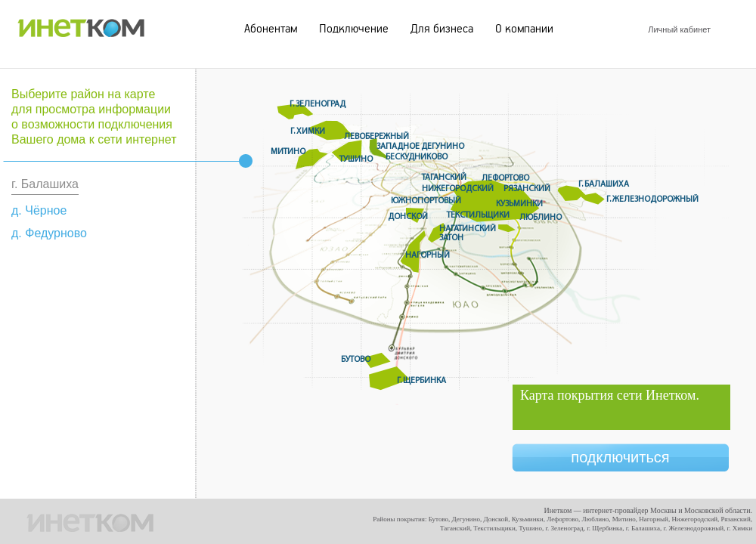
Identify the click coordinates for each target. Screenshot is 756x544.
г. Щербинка (421, 381)
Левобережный (376, 137)
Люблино (541, 218)
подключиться (620, 457)
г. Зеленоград (318, 104)
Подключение (354, 29)
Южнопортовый (426, 201)
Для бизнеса (442, 29)
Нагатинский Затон (468, 233)
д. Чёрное (39, 210)
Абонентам (271, 29)
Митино (288, 152)
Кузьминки (519, 204)
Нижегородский (458, 189)
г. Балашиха (604, 184)
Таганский (444, 178)
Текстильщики (478, 215)
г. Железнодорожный (652, 199)
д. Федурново (49, 233)
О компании (524, 29)
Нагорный (428, 255)
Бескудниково (417, 157)
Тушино (356, 159)
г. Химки (308, 131)
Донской (408, 217)
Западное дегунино (420, 147)
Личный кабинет (679, 29)
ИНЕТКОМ (81, 24)
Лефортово (505, 178)
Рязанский (527, 189)
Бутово (356, 360)
